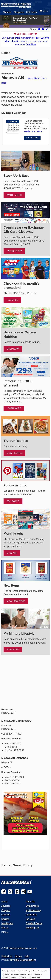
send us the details (33, 131)
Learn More (14, 408)
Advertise (6, 906)
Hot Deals (31, 12)
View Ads (12, 553)
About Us (30, 902)
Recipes (5, 919)
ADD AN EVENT (32, 138)
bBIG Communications (25, 960)
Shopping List (32, 928)
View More (13, 649)
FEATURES (12, 300)
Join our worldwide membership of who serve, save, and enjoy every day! (26, 39)
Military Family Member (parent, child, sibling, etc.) (22, 975)
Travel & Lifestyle (34, 923)
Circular (7, 12)
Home (4, 902)
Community (31, 915)
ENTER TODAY (14, 251)
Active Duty (35, 977)
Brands (5, 928)
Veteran (23, 977)
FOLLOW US (13, 501)
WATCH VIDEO (14, 195)
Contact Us (7, 956)
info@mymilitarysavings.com (23, 948)
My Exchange (32, 906)
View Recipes (14, 453)
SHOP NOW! (13, 349)
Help (27, 956)
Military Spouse (9, 977)
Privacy (18, 956)
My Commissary (33, 910)
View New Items (16, 601)
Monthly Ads (7, 923)
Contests (6, 915)
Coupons (19, 12)
